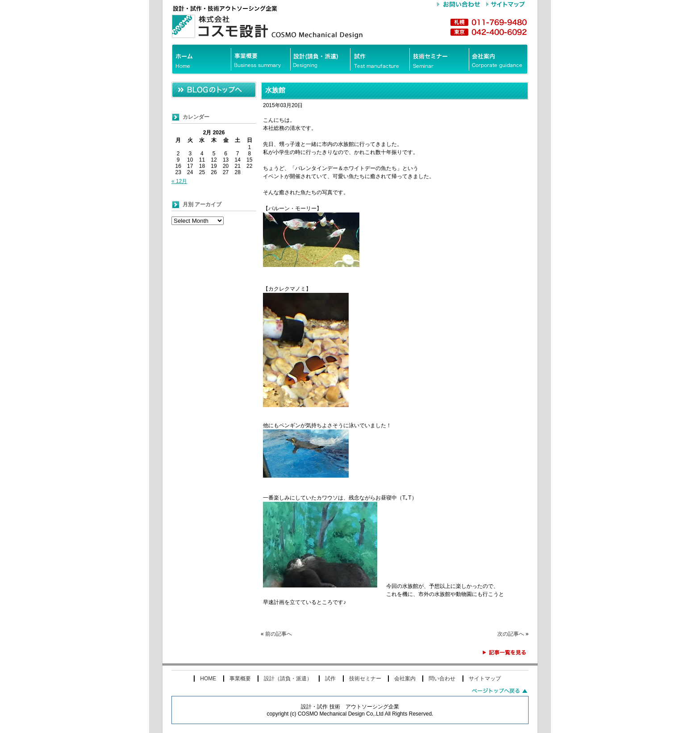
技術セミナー (365, 679)
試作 (330, 679)
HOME (208, 679)
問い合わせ (442, 679)
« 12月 (179, 181)
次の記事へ (511, 634)
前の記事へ (279, 634)
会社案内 (405, 679)
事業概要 (240, 679)
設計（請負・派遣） (288, 679)
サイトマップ (485, 679)
